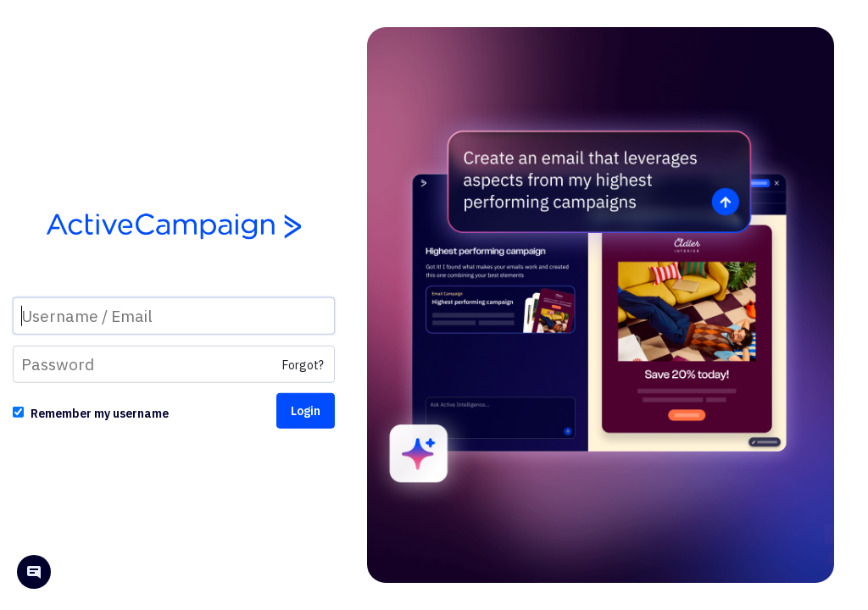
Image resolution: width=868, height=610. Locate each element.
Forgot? (303, 365)
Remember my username (100, 413)
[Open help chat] (34, 574)
